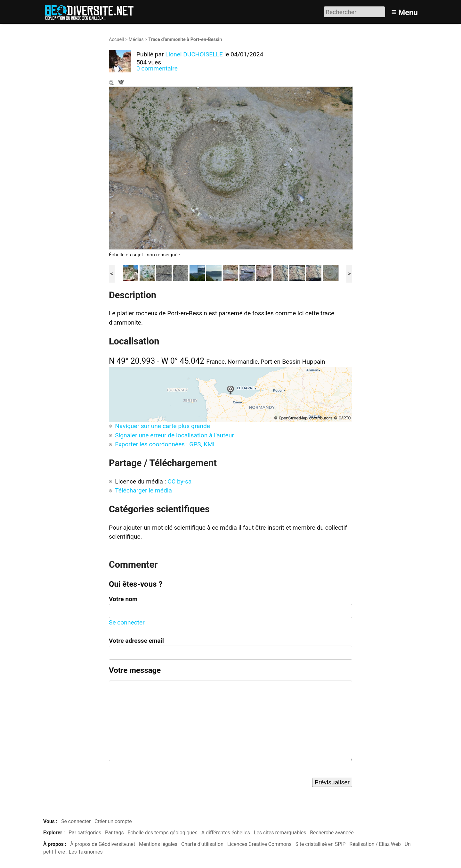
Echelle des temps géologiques (163, 833)
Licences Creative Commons (259, 844)
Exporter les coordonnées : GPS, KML (166, 444)
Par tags (114, 833)
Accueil (116, 40)
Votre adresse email (136, 641)
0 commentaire (157, 68)
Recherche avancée (332, 833)
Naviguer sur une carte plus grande (162, 426)
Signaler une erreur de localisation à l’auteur (174, 435)
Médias (136, 40)
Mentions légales (158, 844)
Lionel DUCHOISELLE (194, 54)
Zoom (112, 83)
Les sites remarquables (280, 833)
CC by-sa (179, 481)
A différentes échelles (226, 833)
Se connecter (127, 622)
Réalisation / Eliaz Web (375, 844)
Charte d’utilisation (202, 844)
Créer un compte (113, 821)
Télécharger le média (122, 83)
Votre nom (123, 599)
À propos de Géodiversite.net (103, 844)
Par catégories (85, 833)
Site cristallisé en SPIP (321, 844)
